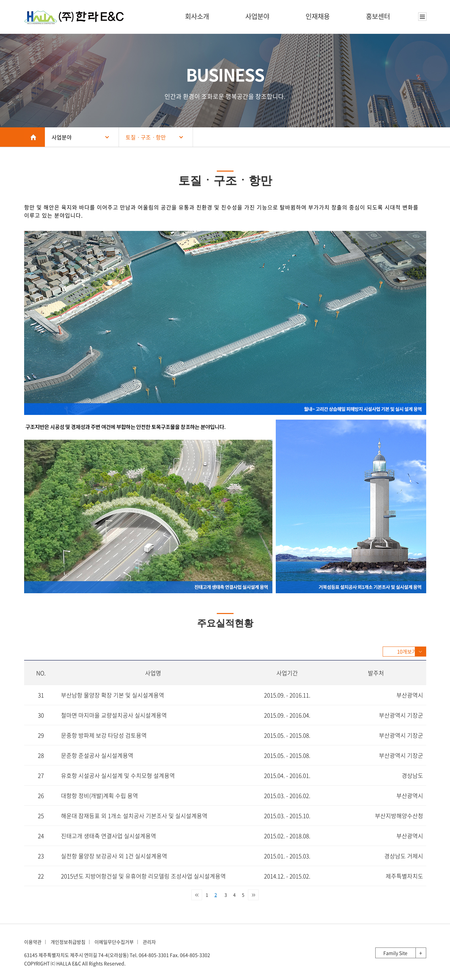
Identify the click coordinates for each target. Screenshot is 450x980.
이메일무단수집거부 (114, 942)
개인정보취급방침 (68, 942)
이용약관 (33, 942)
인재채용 (318, 16)
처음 (197, 895)
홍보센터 (378, 16)
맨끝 (253, 895)
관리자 (149, 942)
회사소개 (197, 16)
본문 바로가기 (0, 0)
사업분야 (257, 16)
